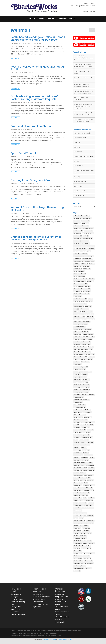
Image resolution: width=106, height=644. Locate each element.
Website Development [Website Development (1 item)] (80, 553)
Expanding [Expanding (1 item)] (77, 334)
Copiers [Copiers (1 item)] (77, 289)
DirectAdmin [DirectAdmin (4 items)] (84, 309)
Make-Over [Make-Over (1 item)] (77, 385)
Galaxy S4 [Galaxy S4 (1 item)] (77, 344)
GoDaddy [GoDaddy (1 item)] (83, 347)
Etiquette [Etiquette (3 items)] (88, 329)
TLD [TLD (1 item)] (76, 518)
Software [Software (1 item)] (89, 488)
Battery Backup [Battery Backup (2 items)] (90, 246)
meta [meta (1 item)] (84, 395)
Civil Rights (14, 597)
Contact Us (59, 594)
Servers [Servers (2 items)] (83, 480)
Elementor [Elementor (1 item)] (86, 322)
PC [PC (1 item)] (92, 425)
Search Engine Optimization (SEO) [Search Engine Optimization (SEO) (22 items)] (83, 475)
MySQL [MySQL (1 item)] (87, 410)
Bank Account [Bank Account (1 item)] (85, 243)
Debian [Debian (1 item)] (76, 304)
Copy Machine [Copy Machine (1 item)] (85, 289)
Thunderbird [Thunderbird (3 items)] (78, 515)
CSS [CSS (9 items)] (90, 299)
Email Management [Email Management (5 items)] (79, 327)
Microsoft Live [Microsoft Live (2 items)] (78, 402)
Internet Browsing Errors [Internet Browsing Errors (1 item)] (81, 367)
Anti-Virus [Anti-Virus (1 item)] (77, 226)
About (41, 19)
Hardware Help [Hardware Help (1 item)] (90, 354)
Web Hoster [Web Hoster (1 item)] (78, 541)
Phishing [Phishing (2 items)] (90, 430)
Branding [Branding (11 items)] (87, 251)
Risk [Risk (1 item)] (83, 465)
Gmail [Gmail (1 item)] (76, 347)
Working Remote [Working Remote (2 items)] (79, 568)
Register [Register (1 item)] (77, 458)
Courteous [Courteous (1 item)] (87, 291)
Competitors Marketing (19, 614)
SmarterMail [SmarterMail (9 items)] (78, 485)
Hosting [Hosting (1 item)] (91, 357)
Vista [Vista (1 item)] (89, 533)
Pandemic (77, 152)
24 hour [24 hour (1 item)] (77, 216)
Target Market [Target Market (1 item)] (78, 505)
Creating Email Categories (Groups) (33, 180)
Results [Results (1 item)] (90, 463)
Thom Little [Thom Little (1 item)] (77, 510)
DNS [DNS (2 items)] (90, 311)
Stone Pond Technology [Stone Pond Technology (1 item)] (86, 500)
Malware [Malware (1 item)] (77, 387)
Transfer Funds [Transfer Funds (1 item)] (88, 523)
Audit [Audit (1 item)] (86, 236)
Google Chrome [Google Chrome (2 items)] (79, 352)
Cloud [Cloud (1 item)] (92, 264)
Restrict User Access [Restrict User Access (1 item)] (80, 463)
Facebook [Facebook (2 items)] (77, 337)
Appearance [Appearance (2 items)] (88, 231)
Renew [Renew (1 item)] (92, 458)
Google (76, 147)
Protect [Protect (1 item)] (84, 447)
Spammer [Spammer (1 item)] (77, 495)
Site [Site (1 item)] (86, 483)
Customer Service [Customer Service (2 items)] (79, 301)
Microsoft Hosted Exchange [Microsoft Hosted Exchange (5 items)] (81, 400)
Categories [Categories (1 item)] (77, 259)
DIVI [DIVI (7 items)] (84, 311)
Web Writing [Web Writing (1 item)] (78, 558)
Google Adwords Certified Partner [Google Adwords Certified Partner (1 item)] (83, 349)
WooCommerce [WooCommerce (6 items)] (79, 563)
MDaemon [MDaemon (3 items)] (86, 390)
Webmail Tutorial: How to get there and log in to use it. (37, 209)
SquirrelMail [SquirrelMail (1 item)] (78, 498)
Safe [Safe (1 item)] (85, 468)
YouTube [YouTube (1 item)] (77, 571)
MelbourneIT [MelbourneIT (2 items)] (78, 392)
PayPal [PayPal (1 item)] (76, 425)
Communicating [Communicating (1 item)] (85, 266)
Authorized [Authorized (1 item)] (77, 238)
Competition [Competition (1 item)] (78, 269)
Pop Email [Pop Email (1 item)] (77, 435)
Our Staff (59, 620)
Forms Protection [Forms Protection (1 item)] (79, 342)
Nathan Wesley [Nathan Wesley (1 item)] (78, 412)
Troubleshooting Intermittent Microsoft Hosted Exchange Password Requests (35, 98)
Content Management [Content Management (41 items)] (80, 284)
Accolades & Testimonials (82, 133)
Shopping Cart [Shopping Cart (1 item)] (78, 483)
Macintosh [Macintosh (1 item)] (86, 379)
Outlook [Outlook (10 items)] (84, 420)
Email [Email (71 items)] (76, 324)
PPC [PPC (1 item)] (76, 440)
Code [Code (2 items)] (76, 266)
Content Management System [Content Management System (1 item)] (82, 286)
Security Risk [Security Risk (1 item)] (86, 478)
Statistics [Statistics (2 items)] (91, 498)
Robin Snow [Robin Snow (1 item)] (90, 465)
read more (15, 58)
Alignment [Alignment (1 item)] (77, 223)
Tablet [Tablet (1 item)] (91, 503)
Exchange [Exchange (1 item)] (85, 332)
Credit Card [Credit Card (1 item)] (78, 296)
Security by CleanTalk (49, 640)
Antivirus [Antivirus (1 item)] (85, 226)
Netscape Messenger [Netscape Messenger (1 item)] (80, 415)
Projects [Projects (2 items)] (77, 447)
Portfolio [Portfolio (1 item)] (77, 437)
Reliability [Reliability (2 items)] (84, 458)
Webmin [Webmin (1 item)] (77, 548)
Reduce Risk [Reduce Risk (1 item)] (88, 455)
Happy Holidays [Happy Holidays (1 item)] (79, 354)
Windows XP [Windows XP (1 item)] (88, 561)
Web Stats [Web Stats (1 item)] (77, 556)
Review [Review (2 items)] (76, 465)
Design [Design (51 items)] (84, 304)
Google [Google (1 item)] (91, 347)
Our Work (63, 19)
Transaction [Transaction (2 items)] (90, 521)
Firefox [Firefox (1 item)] (76, 339)
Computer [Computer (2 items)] (87, 269)
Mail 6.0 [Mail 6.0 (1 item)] (77, 382)
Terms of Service (17, 599)
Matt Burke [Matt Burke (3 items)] (77, 390)
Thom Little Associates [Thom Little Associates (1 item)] (80, 513)
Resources (51, 19)
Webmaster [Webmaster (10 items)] (86, 546)
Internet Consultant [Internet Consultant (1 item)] (79, 369)
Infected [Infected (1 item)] (77, 362)
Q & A (76, 161)
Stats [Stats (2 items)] (76, 500)
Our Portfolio (60, 622)
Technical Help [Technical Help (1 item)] (88, 505)
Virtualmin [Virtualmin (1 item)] (86, 531)
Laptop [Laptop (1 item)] (85, 374)
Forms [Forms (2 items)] (89, 339)
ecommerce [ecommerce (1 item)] (78, 322)
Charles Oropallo (17, 43)
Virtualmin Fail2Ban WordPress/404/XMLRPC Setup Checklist (83, 58)
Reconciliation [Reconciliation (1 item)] (78, 455)
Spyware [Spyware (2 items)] (85, 495)
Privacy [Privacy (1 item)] (76, 442)
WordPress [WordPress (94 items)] (89, 563)
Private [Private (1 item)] (83, 442)
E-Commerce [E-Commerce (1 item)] (90, 319)
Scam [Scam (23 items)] (76, 470)
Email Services (38, 602)
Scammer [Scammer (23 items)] (84, 470)
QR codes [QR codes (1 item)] (86, 450)
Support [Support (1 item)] (84, 503)
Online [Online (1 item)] (76, 420)
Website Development (41, 597)
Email (31, 43)
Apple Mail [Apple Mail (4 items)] (77, 233)
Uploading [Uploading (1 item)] (77, 528)
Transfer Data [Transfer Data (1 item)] (78, 523)
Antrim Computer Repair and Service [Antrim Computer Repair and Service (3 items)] (84, 228)
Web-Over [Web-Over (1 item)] (83, 536)
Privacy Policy (16, 607)
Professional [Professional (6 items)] (86, 445)
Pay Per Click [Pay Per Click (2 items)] (84, 425)
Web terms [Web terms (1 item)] (86, 556)
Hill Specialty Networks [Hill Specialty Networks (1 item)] (80, 357)
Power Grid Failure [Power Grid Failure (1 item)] (87, 437)
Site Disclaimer (16, 594)
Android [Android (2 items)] (85, 223)
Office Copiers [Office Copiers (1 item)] (78, 417)
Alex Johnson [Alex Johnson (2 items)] (85, 221)
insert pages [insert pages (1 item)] (78, 364)
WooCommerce (79, 191)
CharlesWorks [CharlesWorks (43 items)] (78, 261)
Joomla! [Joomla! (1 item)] (89, 372)
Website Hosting (39, 599)
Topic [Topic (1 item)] (81, 518)
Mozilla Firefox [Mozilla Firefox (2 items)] (78, 410)
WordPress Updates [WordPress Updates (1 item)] (80, 566)
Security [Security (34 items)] (77, 478)
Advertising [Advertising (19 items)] (87, 218)
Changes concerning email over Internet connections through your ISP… (36, 238)
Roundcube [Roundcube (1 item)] (78, 468)
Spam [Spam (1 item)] (76, 493)
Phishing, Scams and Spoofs (82, 156)
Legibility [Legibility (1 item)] (77, 377)
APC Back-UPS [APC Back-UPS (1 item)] (78, 231)
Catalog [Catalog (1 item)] (91, 256)
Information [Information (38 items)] (85, 362)
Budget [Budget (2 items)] (76, 254)
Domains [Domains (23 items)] (90, 316)
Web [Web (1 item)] (76, 536)
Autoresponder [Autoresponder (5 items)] (87, 238)
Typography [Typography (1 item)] (78, 526)
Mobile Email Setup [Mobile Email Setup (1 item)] (79, 405)
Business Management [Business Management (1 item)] (80, 256)
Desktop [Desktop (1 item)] (88, 306)
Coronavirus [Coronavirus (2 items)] (78, 291)
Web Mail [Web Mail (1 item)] (77, 546)
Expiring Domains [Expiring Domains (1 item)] (88, 334)
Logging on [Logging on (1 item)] (77, 379)
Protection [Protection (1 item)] (77, 450)
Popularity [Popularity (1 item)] (85, 435)
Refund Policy (16, 612)
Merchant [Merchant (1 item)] (77, 395)
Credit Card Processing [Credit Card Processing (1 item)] (80, 299)
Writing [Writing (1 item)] (88, 568)
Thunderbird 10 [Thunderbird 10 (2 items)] (88, 515)
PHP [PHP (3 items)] (76, 432)
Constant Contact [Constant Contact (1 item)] (79, 279)
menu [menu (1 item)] (86, 392)
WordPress (77, 196)
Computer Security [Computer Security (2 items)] (79, 276)
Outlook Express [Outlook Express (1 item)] (89, 422)
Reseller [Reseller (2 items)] (77, 460)
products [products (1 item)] (77, 445)
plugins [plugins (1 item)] (88, 432)
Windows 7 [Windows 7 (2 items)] (87, 558)
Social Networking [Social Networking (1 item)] (79, 488)
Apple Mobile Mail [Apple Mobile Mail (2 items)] (88, 233)
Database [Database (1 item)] (89, 301)
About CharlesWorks (63, 617)
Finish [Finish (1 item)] (92, 337)
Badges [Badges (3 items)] (76, 243)
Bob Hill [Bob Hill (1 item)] (91, 248)
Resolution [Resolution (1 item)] (85, 460)
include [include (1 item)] (90, 359)
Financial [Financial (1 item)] (85, 337)
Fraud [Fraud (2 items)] (88, 342)
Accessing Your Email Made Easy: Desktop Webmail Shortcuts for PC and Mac (84, 106)
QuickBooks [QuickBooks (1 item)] (85, 453)
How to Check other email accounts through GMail (38, 68)
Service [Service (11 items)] (90, 480)
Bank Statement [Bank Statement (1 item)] (78, 246)
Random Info (78, 166)
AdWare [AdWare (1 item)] (77, 221)
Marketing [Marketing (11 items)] (85, 387)
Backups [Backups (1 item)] (86, 241)
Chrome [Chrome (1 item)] (77, 264)
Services (32, 19)
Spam (33, 157)
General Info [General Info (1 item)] (86, 344)
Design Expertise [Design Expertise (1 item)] (79, 306)
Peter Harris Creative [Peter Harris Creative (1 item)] (80, 430)
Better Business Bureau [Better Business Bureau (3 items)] (80, 248)
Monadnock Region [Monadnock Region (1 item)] (79, 407)
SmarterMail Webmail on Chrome (31, 126)
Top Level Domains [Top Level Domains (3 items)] (79, 521)
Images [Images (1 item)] (76, 359)
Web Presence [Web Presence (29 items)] (86, 548)
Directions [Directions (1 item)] (77, 311)
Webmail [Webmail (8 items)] (92, 543)
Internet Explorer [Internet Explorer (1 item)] (79, 372)
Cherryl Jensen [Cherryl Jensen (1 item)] (89, 261)
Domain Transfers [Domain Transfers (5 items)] (79, 319)
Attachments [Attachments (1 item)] (78, 236)
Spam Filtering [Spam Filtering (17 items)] (85, 493)
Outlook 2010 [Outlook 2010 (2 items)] (78, 422)
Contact (72, 19)
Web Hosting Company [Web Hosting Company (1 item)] (80, 543)
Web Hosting (45, 243)
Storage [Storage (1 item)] (77, 503)
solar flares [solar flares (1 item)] (77, 490)
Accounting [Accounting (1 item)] (78, 218)
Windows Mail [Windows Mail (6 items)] (78, 561)
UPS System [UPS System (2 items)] (86, 528)
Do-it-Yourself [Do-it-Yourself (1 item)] (78, 314)
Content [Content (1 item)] (90, 281)
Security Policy (16, 609)
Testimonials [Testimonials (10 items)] (78, 508)
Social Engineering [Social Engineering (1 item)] (89, 485)
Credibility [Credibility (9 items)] (86, 294)
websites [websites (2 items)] (91, 553)
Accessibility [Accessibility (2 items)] (85, 216)
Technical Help (37, 43)
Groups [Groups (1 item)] (88, 352)
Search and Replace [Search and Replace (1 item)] (79, 473)
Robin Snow (16, 73)
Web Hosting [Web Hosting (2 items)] (87, 541)
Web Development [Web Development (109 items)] (80, 538)
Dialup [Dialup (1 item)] (76, 309)
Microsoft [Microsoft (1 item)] (91, 395)
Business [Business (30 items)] (84, 254)
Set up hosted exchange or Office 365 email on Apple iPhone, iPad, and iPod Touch (38, 38)
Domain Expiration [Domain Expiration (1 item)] (79, 316)
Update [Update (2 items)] (86, 526)
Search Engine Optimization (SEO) (84, 170)
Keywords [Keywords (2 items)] (77, 374)
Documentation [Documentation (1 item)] (89, 314)
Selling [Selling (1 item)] (76, 480)
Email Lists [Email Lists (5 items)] (84, 324)
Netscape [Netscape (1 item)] (88, 412)
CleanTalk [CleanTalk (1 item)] (84, 264)
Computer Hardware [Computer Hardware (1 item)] (80, 274)
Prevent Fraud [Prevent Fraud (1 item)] (84, 440)
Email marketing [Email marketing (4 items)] (79, 329)
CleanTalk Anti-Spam (65, 640)
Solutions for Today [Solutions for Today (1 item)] (88, 490)
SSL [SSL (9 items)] (85, 498)
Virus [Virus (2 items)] (76, 533)
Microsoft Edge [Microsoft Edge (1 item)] (78, 397)
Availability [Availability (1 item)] (77, 241)
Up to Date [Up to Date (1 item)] (77, 531)
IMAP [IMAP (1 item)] (83, 359)
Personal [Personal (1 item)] (77, 427)
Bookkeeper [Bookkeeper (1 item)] (78, 251)
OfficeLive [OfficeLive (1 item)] (88, 417)
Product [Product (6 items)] (91, 442)
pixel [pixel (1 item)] (81, 432)
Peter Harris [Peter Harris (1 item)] (85, 427)
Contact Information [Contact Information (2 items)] (80, 281)
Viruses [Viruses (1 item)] (82, 533)
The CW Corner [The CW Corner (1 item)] (89, 508)
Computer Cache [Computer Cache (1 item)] (79, 271)
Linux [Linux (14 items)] (84, 377)
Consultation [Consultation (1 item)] (90, 279)
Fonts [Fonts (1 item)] (83, 339)
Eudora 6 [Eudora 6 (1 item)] (77, 332)
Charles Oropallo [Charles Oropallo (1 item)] (87, 259)
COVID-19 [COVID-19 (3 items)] (77, 294)
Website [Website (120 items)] (77, 551)
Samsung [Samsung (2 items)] (91, 468)
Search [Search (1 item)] (92, 470)
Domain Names (79, 138)
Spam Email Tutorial (23, 153)
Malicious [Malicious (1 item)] (86, 385)
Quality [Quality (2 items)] (76, 453)
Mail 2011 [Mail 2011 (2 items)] (84, 382)
